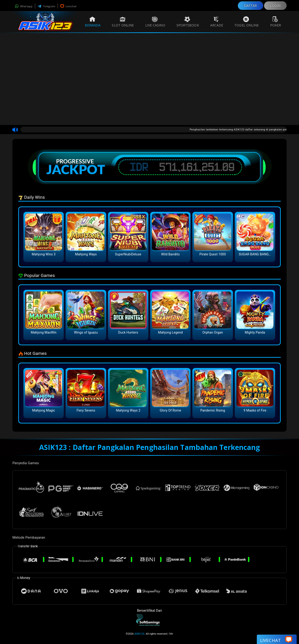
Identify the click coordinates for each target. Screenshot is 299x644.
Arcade (217, 22)
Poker (276, 22)
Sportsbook (188, 22)
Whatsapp (24, 6)
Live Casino (155, 22)
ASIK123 (139, 634)
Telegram (46, 6)
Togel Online (247, 22)
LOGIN (275, 6)
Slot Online (123, 22)
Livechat (68, 6)
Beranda (93, 22)
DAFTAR (250, 6)
